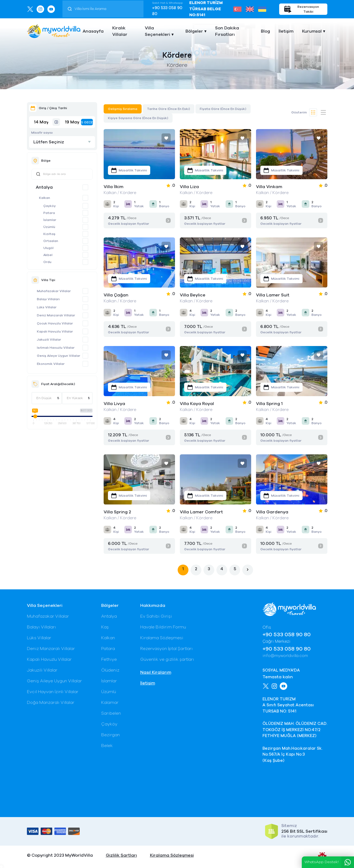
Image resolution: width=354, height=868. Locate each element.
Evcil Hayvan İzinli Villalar (53, 692)
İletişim (286, 31)
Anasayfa (93, 31)
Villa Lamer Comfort (201, 512)
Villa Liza (189, 187)
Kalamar (110, 703)
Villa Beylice (193, 295)
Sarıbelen (111, 713)
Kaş (105, 627)
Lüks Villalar (47, 307)
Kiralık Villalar (120, 31)
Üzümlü (49, 227)
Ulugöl (48, 248)
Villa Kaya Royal (197, 404)
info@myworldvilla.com (285, 656)
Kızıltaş (49, 234)
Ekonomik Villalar (51, 364)
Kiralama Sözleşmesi (162, 638)
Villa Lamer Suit (273, 295)
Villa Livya (114, 404)
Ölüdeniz (110, 670)
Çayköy (50, 206)
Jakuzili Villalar (49, 340)
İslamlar (50, 220)
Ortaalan (51, 241)
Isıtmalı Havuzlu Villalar (56, 348)
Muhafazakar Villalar (54, 291)
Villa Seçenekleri (157, 31)
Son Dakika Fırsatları (227, 31)
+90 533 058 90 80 (167, 11)
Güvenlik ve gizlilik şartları (167, 659)
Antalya (44, 187)
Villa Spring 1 (269, 404)
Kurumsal (312, 31)
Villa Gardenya (272, 512)
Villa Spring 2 (117, 512)
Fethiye (109, 659)
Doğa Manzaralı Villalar (51, 703)
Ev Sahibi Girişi (156, 616)
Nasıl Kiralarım (156, 672)
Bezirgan (111, 735)
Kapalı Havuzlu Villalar (55, 331)
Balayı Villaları (48, 299)
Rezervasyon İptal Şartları (167, 649)
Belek (107, 746)
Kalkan (45, 198)
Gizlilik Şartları (121, 855)
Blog (265, 31)
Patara (49, 213)
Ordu (47, 262)
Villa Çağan (116, 295)
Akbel (48, 255)
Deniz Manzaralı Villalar (56, 315)
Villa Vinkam (269, 187)
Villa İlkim (113, 187)
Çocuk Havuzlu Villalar (55, 323)
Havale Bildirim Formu (163, 627)
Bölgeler (194, 31)
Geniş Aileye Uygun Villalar (59, 356)
